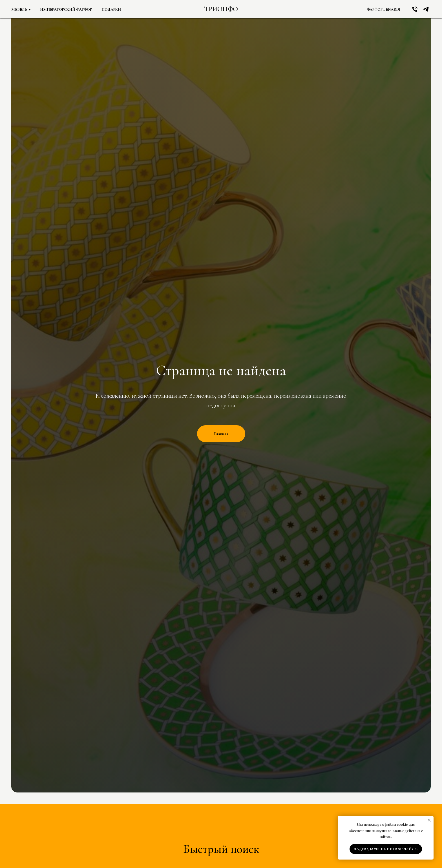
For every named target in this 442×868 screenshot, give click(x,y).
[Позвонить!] (415, 9)
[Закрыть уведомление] (429, 820)
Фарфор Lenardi (384, 9)
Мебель (19, 9)
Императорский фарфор (66, 9)
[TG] (426, 9)
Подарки (111, 9)
